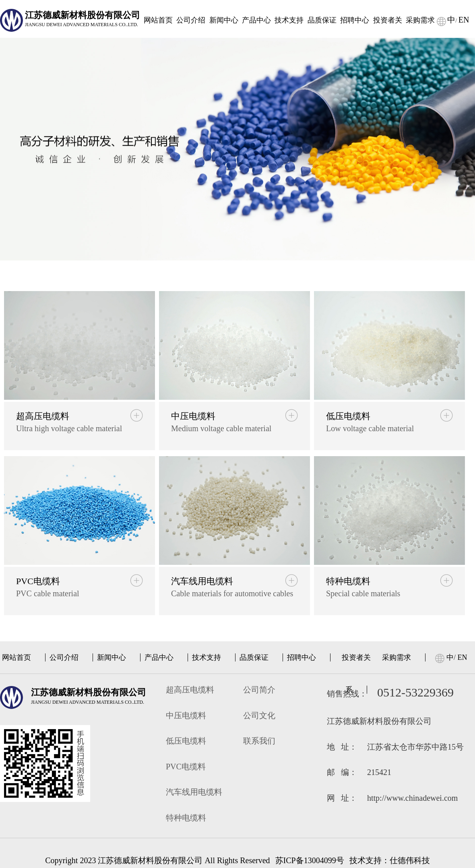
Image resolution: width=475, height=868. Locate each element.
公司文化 (259, 715)
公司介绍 (191, 20)
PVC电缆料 (186, 767)
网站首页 (158, 20)
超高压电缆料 (190, 690)
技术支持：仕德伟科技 (390, 860)
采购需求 (420, 20)
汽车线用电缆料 (194, 792)
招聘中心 (355, 20)
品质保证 (322, 20)
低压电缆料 (186, 741)
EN (464, 20)
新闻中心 (224, 20)
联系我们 (259, 741)
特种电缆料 (186, 818)
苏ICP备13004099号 (310, 860)
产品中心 (256, 20)
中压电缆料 (186, 715)
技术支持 (289, 20)
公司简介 (259, 690)
